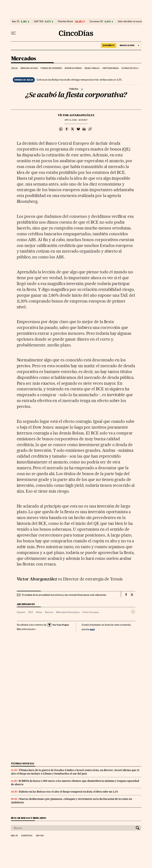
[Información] (82, 89)
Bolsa (15, 68)
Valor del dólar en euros (130, 22)
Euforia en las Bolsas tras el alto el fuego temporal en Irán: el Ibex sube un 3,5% (79, 80)
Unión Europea (91, 612)
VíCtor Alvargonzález (76, 115)
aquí (92, 629)
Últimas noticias (130, 68)
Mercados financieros (68, 612)
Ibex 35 (16, 22)
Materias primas (73, 68)
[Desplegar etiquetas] (133, 612)
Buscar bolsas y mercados (29, 818)
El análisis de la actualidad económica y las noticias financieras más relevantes (64, 595)
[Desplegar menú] (13, 33)
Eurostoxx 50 (96, 22)
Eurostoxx (27, 836)
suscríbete (109, 45)
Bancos (49, 612)
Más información (27, 629)
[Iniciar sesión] (130, 45)
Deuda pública (92, 68)
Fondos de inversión (51, 68)
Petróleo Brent (65, 22)
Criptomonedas (111, 68)
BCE (31, 612)
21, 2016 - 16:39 (76, 120)
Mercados (24, 59)
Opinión (21, 612)
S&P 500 (39, 22)
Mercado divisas (29, 68)
